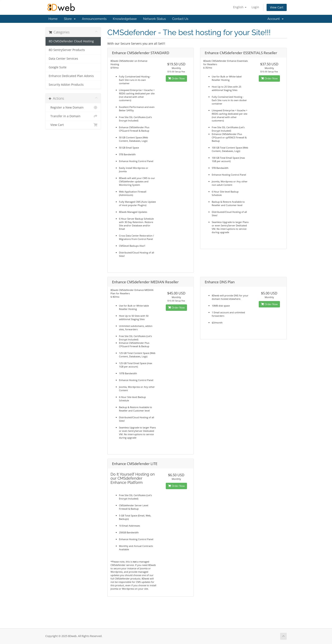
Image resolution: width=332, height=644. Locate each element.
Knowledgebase (125, 19)
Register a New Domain (73, 107)
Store (70, 19)
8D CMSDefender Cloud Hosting (71, 41)
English (240, 7)
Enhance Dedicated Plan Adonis (71, 76)
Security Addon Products (66, 85)
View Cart (277, 7)
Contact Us (180, 19)
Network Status (154, 19)
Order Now (176, 78)
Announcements (94, 19)
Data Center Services (63, 59)
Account (275, 19)
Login (255, 7)
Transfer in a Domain (73, 116)
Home (53, 19)
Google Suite (58, 67)
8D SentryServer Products (67, 50)
